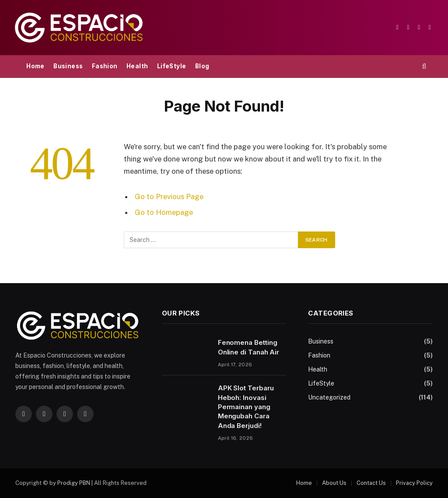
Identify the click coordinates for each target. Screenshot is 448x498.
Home (35, 66)
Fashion (105, 66)
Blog (202, 66)
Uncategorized (329, 397)
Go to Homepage (164, 212)
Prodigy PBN (74, 483)
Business (68, 66)
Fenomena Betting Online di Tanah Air (249, 347)
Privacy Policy (414, 483)
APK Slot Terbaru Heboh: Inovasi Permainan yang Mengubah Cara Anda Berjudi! (246, 407)
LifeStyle (172, 66)
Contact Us (371, 483)
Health (137, 66)
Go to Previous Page (169, 196)
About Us (334, 483)
